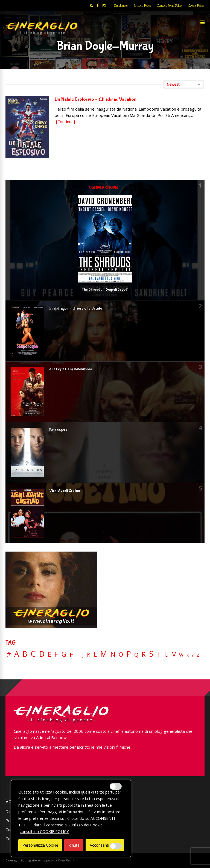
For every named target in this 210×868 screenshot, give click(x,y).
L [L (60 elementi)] (95, 654)
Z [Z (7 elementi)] (198, 655)
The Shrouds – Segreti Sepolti (105, 290)
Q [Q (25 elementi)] (136, 654)
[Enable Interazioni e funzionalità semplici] (116, 786)
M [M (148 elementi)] (104, 654)
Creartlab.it (66, 860)
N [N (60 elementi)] (113, 654)
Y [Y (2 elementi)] (193, 656)
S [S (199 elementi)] (151, 654)
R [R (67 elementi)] (144, 654)
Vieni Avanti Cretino (65, 491)
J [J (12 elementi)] (83, 655)
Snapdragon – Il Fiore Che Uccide (76, 308)
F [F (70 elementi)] (56, 654)
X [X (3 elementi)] (188, 656)
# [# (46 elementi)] (9, 655)
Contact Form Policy (170, 5)
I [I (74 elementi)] (78, 654)
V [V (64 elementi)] (174, 654)
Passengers (58, 430)
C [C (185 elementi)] (33, 654)
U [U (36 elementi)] (167, 654)
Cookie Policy (196, 5)
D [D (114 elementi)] (42, 654)
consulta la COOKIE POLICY (44, 831)
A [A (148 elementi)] (17, 654)
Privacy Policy (142, 5)
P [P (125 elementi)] (129, 654)
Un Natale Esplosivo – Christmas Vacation (96, 100)
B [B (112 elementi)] (25, 654)
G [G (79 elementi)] (64, 654)
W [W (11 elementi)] (181, 655)
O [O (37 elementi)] (121, 654)
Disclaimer (121, 5)
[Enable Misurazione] (116, 846)
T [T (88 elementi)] (159, 654)
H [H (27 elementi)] (72, 655)
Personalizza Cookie (40, 845)
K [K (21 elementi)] (89, 655)
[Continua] (65, 122)
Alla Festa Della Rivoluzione (71, 369)
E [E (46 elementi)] (49, 655)
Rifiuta (74, 845)
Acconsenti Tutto (105, 845)
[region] (71, 818)
